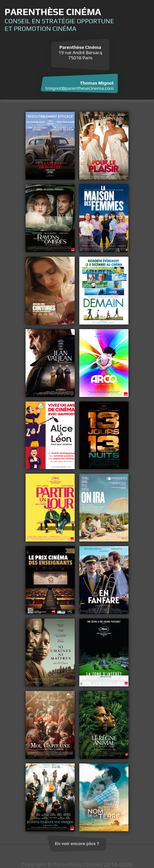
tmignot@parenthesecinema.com (79, 88)
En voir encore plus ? (77, 843)
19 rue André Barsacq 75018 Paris (80, 52)
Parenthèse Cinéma (53, 12)
